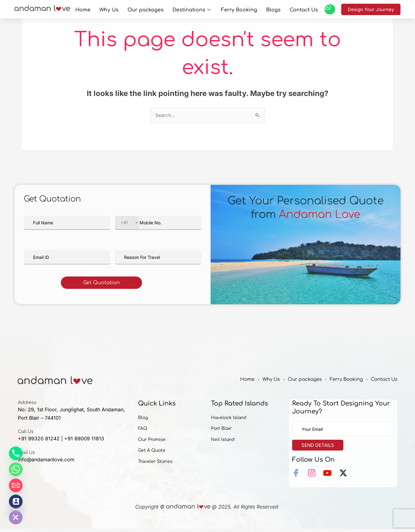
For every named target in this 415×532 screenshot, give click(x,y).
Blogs (262, 9)
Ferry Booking (233, 9)
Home (101, 9)
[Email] (16, 485)
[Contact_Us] (16, 501)
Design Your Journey (371, 9)
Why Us (122, 9)
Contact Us (287, 9)
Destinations (192, 9)
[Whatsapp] (16, 469)
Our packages (153, 9)
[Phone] (16, 453)
